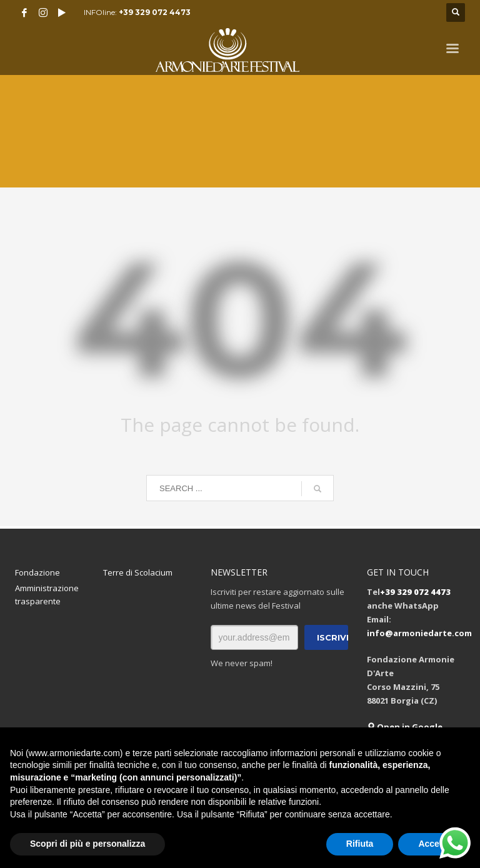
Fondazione (37, 572)
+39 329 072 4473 (155, 12)
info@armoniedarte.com (419, 633)
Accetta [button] (434, 844)
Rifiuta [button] (360, 844)
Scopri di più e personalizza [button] (87, 844)
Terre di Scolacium (138, 572)
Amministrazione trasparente (47, 595)
